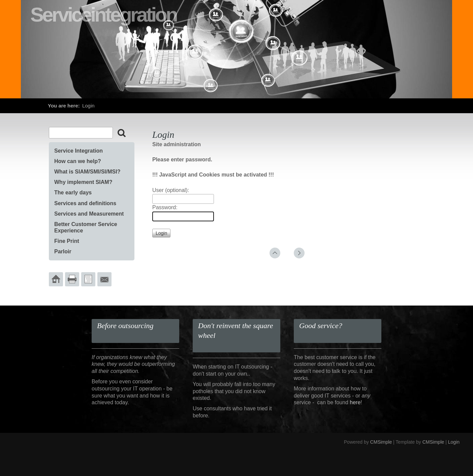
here (355, 402)
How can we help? (78, 161)
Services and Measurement (89, 214)
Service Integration (78, 151)
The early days (73, 193)
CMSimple (381, 442)
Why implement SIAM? (83, 182)
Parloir (63, 251)
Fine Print (67, 241)
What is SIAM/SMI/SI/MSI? (87, 172)
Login (454, 442)
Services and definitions (85, 203)
